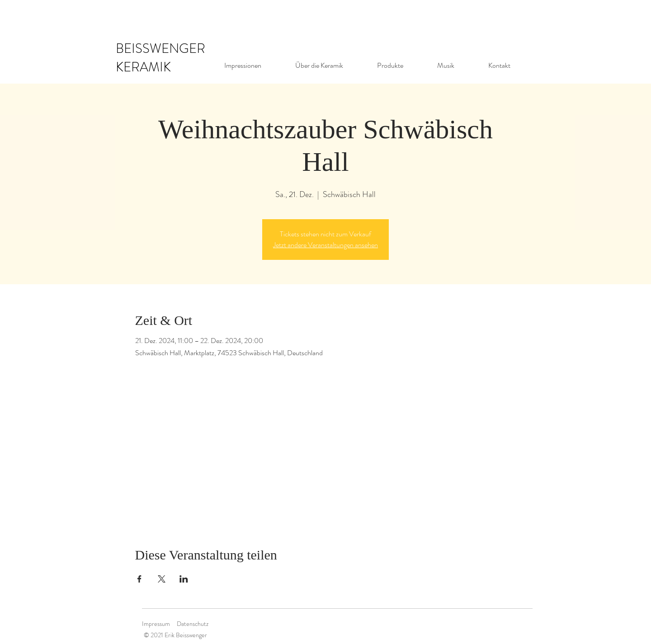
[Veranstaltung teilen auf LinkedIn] (184, 579)
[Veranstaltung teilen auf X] (162, 579)
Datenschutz (193, 624)
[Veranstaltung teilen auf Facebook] (139, 579)
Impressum (156, 624)
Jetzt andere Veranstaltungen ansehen (325, 245)
